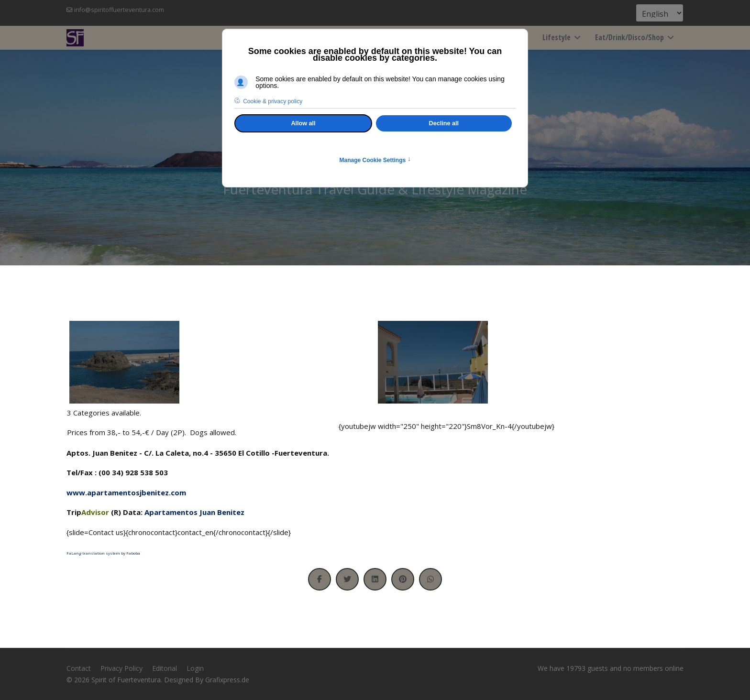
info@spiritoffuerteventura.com (119, 10)
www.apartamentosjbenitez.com (126, 492)
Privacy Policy (121, 668)
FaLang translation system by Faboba (103, 553)
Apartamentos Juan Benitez (194, 512)
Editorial (165, 668)
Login (195, 668)
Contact (79, 668)
